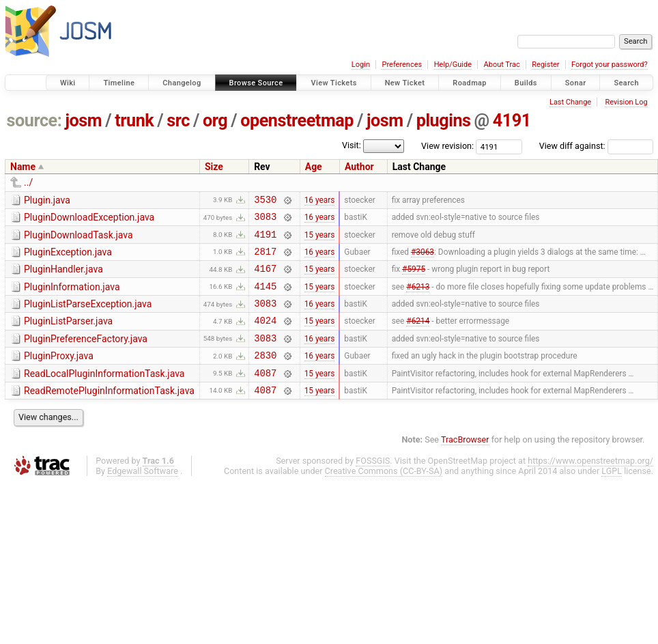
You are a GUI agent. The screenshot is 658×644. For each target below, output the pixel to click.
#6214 (418, 337)
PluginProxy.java (59, 374)
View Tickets (333, 83)
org (215, 121)
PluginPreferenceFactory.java (86, 355)
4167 (265, 278)
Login (361, 65)
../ (28, 182)
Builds (526, 83)
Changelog (182, 83)
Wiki (68, 83)
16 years (320, 201)
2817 (265, 259)
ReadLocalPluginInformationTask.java (104, 394)
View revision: (447, 146)
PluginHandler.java (63, 277)
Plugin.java (47, 200)
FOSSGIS (373, 485)
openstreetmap (297, 121)
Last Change (570, 102)
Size (214, 167)
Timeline (119, 83)
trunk (134, 121)
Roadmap (470, 83)
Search (626, 83)
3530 (265, 201)
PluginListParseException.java (88, 316)
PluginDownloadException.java (89, 219)
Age (314, 167)
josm (83, 121)
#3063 (423, 259)
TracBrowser (465, 464)
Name (23, 167)
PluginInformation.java (72, 297)
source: (34, 121)
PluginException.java (68, 258)
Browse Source (256, 83)
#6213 (418, 298)
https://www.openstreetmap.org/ (590, 485)
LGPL (612, 495)
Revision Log (626, 102)
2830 (265, 375)
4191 (512, 121)
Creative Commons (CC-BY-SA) (384, 495)
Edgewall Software (143, 495)
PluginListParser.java (68, 335)
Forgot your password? (610, 65)
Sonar (576, 83)
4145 (265, 298)
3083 (265, 220)
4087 (265, 395)
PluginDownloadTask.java (78, 239)
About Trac (502, 65)
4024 (265, 336)
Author (359, 167)
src (178, 121)
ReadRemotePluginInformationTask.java (109, 413)
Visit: (352, 145)
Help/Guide (453, 65)
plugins (444, 121)
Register (545, 65)
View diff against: (596, 146)
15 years (320, 240)
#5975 (414, 279)
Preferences (402, 65)
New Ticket (405, 83)
